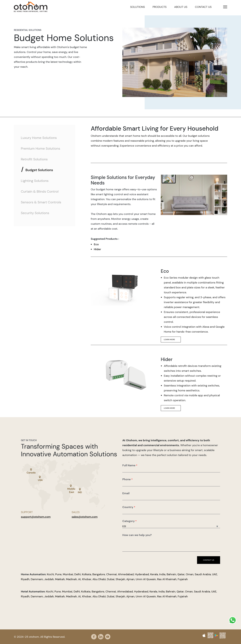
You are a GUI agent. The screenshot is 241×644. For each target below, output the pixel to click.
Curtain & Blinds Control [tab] (40, 191)
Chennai (111, 574)
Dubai (111, 579)
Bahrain (171, 574)
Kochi (51, 574)
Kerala (154, 574)
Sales (76, 512)
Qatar (181, 574)
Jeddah (49, 579)
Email (126, 493)
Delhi (78, 574)
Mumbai (68, 574)
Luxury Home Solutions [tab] (39, 138)
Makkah (60, 579)
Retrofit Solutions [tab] (34, 159)
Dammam (37, 579)
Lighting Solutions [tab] (35, 181)
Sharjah (120, 579)
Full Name (130, 465)
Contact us (203, 7)
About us (181, 7)
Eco (96, 244)
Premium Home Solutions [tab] (40, 148)
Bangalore (99, 574)
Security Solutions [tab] (35, 213)
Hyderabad (142, 574)
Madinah (71, 579)
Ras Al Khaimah (167, 579)
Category (129, 521)
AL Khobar (85, 579)
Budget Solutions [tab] (39, 170)
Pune (58, 574)
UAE (215, 574)
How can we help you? (137, 535)
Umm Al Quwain (146, 579)
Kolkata (87, 574)
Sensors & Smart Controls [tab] (41, 202)
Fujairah (183, 579)
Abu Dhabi (99, 579)
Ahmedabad (126, 574)
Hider (97, 249)
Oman (190, 574)
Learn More (171, 339)
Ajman (130, 579)
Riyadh (25, 579)
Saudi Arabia (203, 574)
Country (129, 507)
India (162, 574)
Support (27, 512)
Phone (127, 479)
